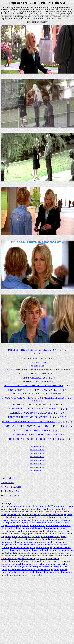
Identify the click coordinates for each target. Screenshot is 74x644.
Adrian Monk (7, 482)
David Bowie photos (52, 539)
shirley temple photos (25, 509)
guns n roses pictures (48, 567)
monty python (58, 572)
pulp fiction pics (57, 534)
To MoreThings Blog (11, 491)
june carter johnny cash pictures (51, 531)
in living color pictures (26, 567)
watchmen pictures (21, 575)
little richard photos (45, 509)
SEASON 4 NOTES (37, 457)
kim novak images (17, 545)
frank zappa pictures (50, 528)
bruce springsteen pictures (14, 520)
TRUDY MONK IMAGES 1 (33, 378)
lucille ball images (16, 514)
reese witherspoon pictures (20, 542)
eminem (12, 569)
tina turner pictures (62, 561)
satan (56, 569)
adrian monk (42, 523)
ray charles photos (36, 545)
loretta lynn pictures (25, 523)
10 (69, 439)
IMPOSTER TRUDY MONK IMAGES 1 (28, 350)
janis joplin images (15, 517)
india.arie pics (28, 558)
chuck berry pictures (39, 512)
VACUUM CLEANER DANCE (37, 362)
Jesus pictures (56, 512)
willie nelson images (11, 558)
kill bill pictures (45, 525)
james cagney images (39, 534)
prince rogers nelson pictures (15, 547)
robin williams (33, 528)
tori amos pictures (32, 539)
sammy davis (7, 509)
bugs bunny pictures (37, 520)
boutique (43, 506)
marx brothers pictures (56, 545)
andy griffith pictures (26, 525)
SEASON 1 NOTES (37, 446)
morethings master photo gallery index (20, 506)
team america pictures (36, 517)
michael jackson (17, 528)
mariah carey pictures (58, 520)
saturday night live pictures (39, 556)
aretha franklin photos (27, 550)
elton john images (49, 564)
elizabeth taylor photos (38, 553)
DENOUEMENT (10, 369)
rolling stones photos (44, 542)
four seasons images (18, 534)
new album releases (63, 506)
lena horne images (57, 514)
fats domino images (19, 512)
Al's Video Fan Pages (11, 487)
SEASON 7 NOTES (37, 467)
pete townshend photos (41, 561)
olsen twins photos (57, 536)
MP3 (51, 506)
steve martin (59, 547)
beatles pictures (56, 523)
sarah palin (36, 575)
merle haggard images (19, 572)
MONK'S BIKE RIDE (37, 366)
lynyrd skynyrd (43, 558)
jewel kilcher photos (63, 556)
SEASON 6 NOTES (37, 464)
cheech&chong (16, 539)
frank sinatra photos (26, 569)
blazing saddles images (41, 547)
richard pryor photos (25, 531)
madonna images (17, 556)
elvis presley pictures (17, 536)
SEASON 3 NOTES (37, 453)
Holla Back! (7, 478)
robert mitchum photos (58, 517)
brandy (4, 539)
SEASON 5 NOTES (37, 460)
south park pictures (48, 550)
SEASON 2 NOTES (37, 450)
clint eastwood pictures (37, 514)
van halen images (45, 569)
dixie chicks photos (10, 564)
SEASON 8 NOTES (37, 471)
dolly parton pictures (38, 536)
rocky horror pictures (40, 572)
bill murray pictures (30, 564)
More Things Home (10, 496)
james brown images (19, 561)
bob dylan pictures (17, 553)
